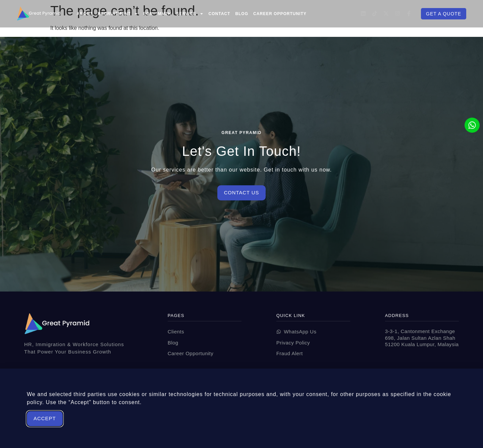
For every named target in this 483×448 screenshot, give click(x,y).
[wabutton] (313, 332)
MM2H (165, 14)
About (85, 14)
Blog (242, 14)
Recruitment (118, 14)
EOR (148, 14)
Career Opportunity (280, 14)
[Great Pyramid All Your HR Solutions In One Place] (39, 14)
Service (190, 14)
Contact (220, 14)
